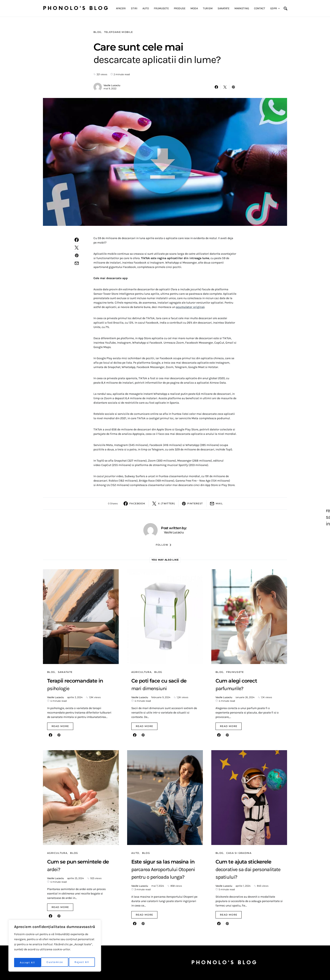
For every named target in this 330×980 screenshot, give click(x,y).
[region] (55, 947)
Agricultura (141, 672)
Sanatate (65, 672)
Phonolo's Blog (76, 8)
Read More (60, 726)
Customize (28, 962)
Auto (135, 853)
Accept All (83, 962)
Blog (97, 32)
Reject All (55, 962)
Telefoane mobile (119, 32)
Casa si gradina (239, 853)
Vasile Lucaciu (112, 85)
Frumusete (235, 672)
